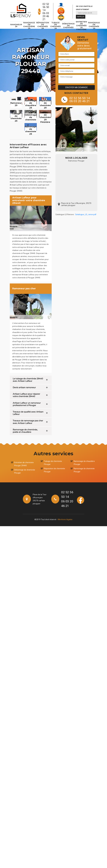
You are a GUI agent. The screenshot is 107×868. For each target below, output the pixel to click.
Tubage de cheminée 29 (56, 26)
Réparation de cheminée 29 (43, 26)
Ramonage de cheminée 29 (94, 26)
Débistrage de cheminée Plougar (25, 471)
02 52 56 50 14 (46, 7)
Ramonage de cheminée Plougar (84, 470)
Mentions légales (65, 519)
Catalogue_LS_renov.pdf (86, 214)
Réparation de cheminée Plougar (54, 470)
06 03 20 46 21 (46, 16)
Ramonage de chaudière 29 (29, 26)
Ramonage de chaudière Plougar (84, 463)
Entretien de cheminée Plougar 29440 (24, 464)
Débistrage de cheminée (68, 26)
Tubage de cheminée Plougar (53, 463)
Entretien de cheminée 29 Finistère (81, 26)
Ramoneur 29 (16, 26)
